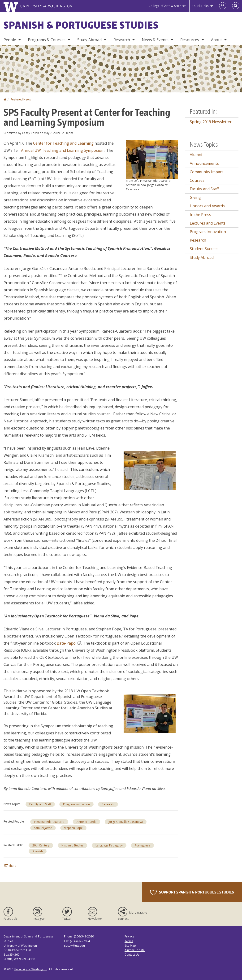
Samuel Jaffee (43, 828)
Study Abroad (89, 40)
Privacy (129, 936)
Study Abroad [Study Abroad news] (202, 257)
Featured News (21, 99)
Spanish (38, 851)
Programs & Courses (47, 40)
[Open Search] (236, 6)
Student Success (204, 249)
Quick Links (201, 6)
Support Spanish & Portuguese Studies (192, 893)
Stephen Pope (73, 828)
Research (122, 40)
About (217, 40)
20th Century (41, 845)
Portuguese (142, 845)
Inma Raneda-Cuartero (49, 822)
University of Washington (31, 969)
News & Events (155, 40)
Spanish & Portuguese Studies (81, 25)
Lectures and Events (208, 223)
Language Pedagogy (109, 845)
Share (10, 866)
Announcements (204, 163)
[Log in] (223, 6)
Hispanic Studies (72, 845)
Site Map (130, 946)
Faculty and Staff (40, 804)
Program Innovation (76, 804)
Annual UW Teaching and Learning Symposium (63, 150)
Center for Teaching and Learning (63, 143)
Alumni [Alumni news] (196, 155)
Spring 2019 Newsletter (211, 122)
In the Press (200, 215)
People (10, 40)
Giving (195, 197)
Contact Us (132, 955)
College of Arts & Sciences (168, 6)
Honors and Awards (207, 206)
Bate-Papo (69, 643)
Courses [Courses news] (197, 180)
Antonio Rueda (86, 822)
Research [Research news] (108, 804)
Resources (190, 40)
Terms (129, 941)
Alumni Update (135, 950)
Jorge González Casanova (126, 822)
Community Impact (206, 172)
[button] (152, 159)
